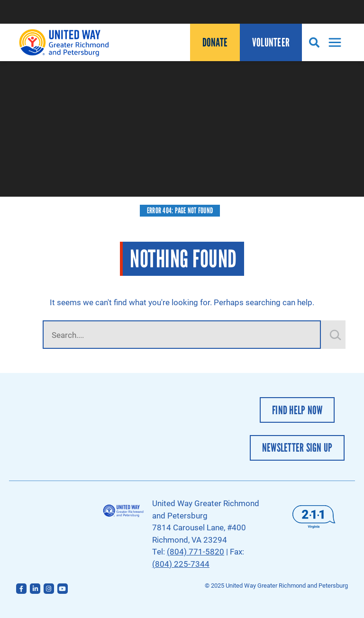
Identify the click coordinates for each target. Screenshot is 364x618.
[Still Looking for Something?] (336, 335)
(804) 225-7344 (181, 564)
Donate (215, 42)
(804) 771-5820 (196, 551)
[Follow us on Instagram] (49, 589)
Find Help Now (297, 410)
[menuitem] (215, 42)
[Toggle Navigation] (332, 42)
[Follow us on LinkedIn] (35, 589)
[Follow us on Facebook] (21, 589)
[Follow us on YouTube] (63, 589)
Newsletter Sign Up (297, 448)
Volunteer (271, 42)
